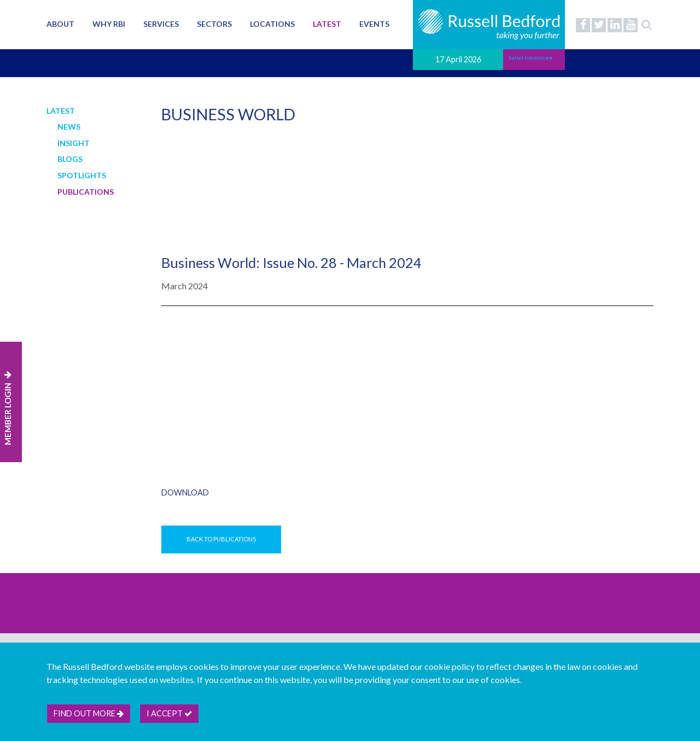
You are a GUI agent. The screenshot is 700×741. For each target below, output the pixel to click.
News (69, 127)
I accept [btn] (169, 713)
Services (161, 24)
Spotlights (82, 175)
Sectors (214, 24)
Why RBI (109, 24)
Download (185, 492)
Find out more (89, 713)
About (60, 24)
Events (374, 24)
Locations (272, 24)
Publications (86, 192)
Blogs (70, 159)
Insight (74, 143)
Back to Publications (221, 539)
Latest (327, 24)
